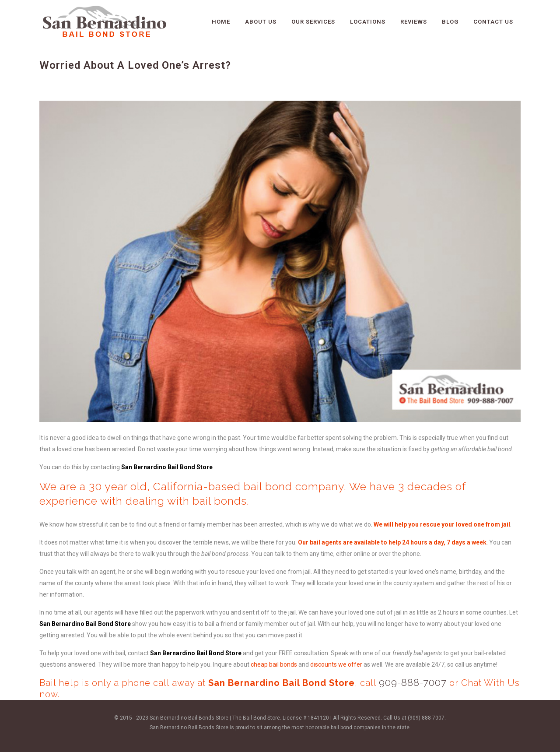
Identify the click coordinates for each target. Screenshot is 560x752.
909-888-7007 (413, 682)
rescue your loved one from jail (465, 524)
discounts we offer (336, 664)
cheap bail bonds (274, 664)
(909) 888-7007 (426, 718)
